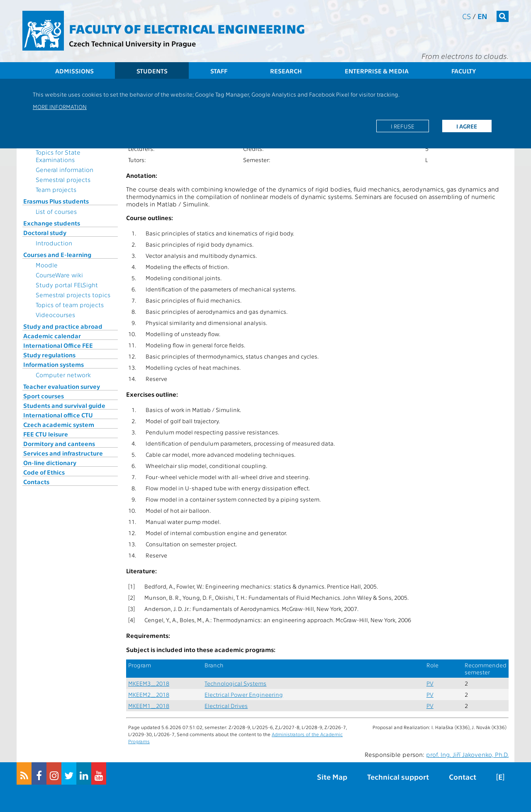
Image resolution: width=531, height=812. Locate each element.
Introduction (54, 243)
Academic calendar (52, 336)
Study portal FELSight (67, 285)
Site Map (332, 777)
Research (286, 71)
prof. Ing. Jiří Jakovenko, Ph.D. (467, 754)
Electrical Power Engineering (244, 694)
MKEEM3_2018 (149, 683)
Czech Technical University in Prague (132, 43)
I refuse (403, 126)
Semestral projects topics (73, 295)
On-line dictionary (50, 463)
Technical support (398, 777)
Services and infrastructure (63, 453)
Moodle (47, 265)
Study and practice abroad (63, 326)
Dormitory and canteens (59, 444)
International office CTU (58, 415)
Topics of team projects (70, 305)
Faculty (464, 71)
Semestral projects (63, 179)
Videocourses (55, 315)
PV (430, 683)
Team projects (56, 189)
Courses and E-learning (57, 255)
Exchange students (52, 223)
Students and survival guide (64, 405)
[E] (500, 777)
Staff (219, 71)
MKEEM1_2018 (149, 706)
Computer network (63, 375)
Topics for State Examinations (58, 156)
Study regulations (49, 355)
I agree (467, 126)
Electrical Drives (226, 706)
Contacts (36, 482)
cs (466, 16)
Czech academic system (59, 424)
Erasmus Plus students (56, 201)
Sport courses (44, 396)
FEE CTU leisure (46, 434)
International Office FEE (58, 345)
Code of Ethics (44, 472)
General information (65, 170)
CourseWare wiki (59, 275)
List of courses (56, 211)
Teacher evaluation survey (62, 386)
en (482, 16)
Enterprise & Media (377, 71)
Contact (463, 777)
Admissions (74, 71)
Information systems (54, 364)
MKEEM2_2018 (149, 694)
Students (152, 71)
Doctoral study (45, 233)
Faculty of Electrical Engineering (187, 28)
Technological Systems (235, 683)
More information (60, 107)
